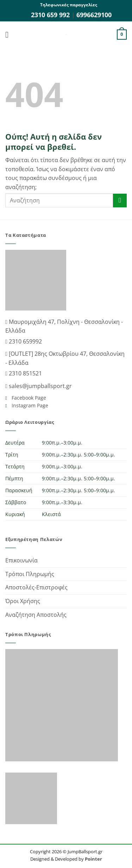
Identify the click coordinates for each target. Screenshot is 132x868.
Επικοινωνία (21, 560)
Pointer (93, 859)
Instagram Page (29, 405)
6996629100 (94, 15)
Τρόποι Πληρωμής (30, 574)
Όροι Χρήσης (23, 601)
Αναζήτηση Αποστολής (36, 615)
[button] (10, 35)
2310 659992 (25, 341)
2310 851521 (25, 373)
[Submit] (120, 201)
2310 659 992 (51, 15)
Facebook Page (28, 398)
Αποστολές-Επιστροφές (36, 587)
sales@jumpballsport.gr (40, 386)
